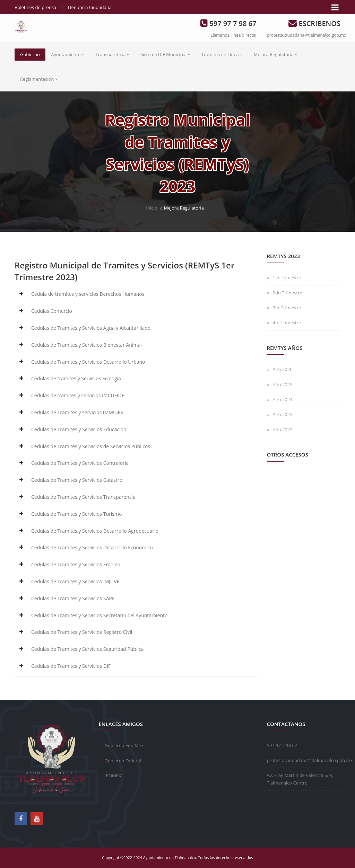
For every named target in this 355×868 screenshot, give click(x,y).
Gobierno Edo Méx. (125, 745)
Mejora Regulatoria (276, 54)
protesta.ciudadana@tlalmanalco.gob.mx (306, 35)
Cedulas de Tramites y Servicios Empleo (76, 564)
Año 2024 (283, 399)
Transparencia (112, 54)
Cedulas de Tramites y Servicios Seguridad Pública (87, 649)
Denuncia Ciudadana (90, 7)
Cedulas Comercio (52, 311)
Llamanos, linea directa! (233, 35)
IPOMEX (113, 776)
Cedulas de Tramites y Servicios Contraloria (80, 463)
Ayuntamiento (68, 54)
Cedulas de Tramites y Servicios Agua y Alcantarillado (91, 328)
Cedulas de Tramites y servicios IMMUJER (77, 412)
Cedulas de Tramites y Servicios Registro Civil (82, 632)
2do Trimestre (288, 293)
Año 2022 (283, 429)
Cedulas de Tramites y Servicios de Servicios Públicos (91, 446)
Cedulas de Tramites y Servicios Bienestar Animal (86, 345)
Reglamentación (39, 79)
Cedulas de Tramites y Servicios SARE (73, 598)
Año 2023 (283, 414)
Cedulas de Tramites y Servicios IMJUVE (75, 581)
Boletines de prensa (35, 7)
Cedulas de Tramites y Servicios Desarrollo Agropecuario (95, 531)
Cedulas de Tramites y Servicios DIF (71, 666)
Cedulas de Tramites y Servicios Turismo (76, 514)
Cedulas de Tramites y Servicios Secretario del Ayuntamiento (99, 615)
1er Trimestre (287, 277)
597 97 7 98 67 (282, 745)
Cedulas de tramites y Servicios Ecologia (76, 378)
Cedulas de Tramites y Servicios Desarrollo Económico (92, 547)
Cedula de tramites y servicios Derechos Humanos (88, 294)
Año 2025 (283, 384)
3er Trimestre (287, 308)
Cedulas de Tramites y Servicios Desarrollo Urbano (88, 362)
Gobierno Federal (123, 761)
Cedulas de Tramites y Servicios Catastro (77, 480)
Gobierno (30, 54)
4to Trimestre (287, 322)
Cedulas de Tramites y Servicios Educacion (79, 429)
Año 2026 (283, 369)
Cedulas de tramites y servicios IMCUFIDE (78, 395)
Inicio (151, 208)
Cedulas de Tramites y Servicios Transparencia (83, 497)
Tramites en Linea (222, 54)
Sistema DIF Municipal (165, 54)
